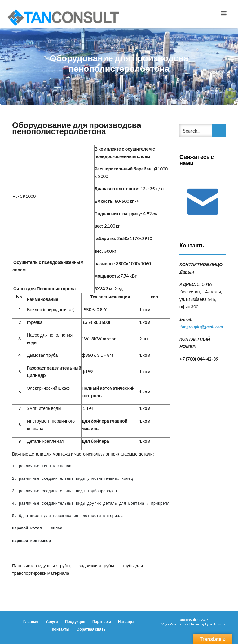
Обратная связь (91, 629)
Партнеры (102, 621)
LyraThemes (215, 624)
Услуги (52, 621)
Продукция (75, 621)
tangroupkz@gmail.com (202, 327)
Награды (126, 621)
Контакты (61, 629)
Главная (31, 621)
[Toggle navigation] (224, 14)
